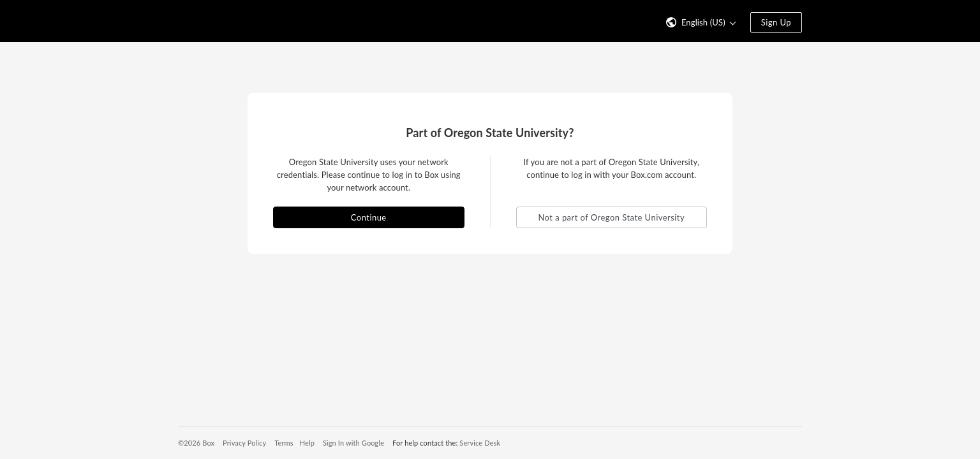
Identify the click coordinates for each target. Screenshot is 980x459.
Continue (369, 217)
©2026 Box (196, 443)
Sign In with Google (353, 443)
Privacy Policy (244, 443)
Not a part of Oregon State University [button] (611, 217)
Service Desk (480, 443)
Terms (284, 443)
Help (307, 443)
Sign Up (776, 22)
